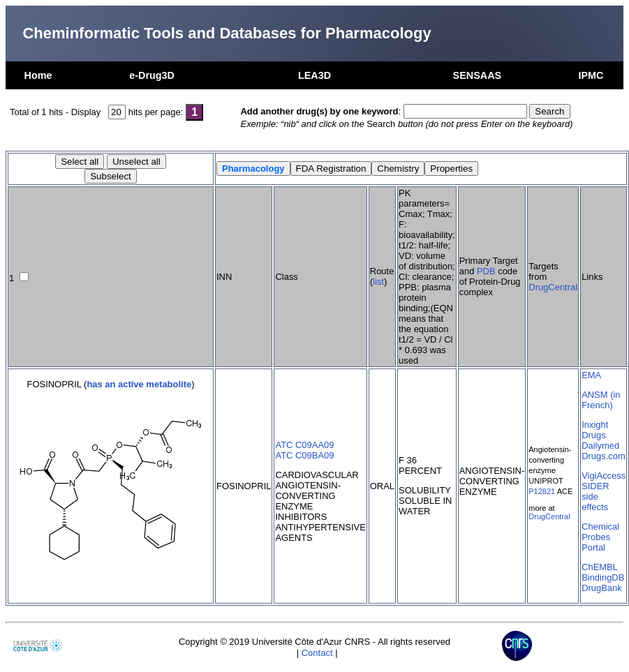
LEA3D (314, 75)
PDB (486, 271)
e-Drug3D (152, 75)
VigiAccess (604, 476)
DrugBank (602, 588)
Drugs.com (604, 456)
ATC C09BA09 (304, 455)
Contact (317, 653)
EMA (591, 375)
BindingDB (603, 577)
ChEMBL (600, 567)
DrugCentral (553, 287)
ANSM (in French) (601, 400)
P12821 (542, 491)
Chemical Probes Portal (600, 537)
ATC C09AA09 (304, 445)
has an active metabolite (139, 384)
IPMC (591, 75)
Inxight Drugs (595, 430)
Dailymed (600, 446)
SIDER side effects (595, 496)
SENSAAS (478, 75)
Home (38, 75)
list (378, 282)
